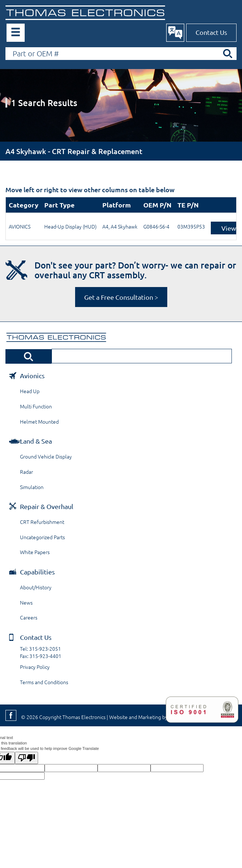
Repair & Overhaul (47, 506)
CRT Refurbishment (42, 522)
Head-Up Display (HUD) (70, 226)
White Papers (35, 552)
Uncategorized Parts (42, 537)
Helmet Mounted (39, 421)
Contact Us (211, 32)
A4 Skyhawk (124, 226)
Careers (29, 617)
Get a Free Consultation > (121, 297)
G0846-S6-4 (156, 226)
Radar (26, 472)
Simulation (32, 487)
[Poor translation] (26, 758)
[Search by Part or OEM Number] (121, 54)
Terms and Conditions (44, 682)
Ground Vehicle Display (46, 456)
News (26, 602)
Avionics (32, 376)
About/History (36, 587)
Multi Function (36, 406)
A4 (105, 226)
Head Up (30, 391)
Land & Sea (36, 441)
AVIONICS (20, 226)
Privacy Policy (35, 667)
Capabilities (37, 572)
